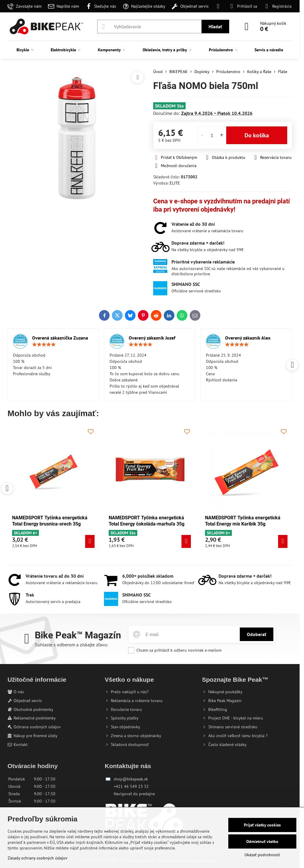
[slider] (44, 345)
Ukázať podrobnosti (262, 855)
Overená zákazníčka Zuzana (60, 338)
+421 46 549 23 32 (131, 786)
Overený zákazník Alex (248, 338)
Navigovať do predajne (134, 794)
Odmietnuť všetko (262, 841)
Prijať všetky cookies (262, 825)
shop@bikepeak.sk (131, 779)
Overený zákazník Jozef (152, 338)
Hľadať (215, 27)
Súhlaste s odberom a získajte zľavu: (71, 645)
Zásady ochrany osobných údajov (38, 858)
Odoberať (257, 634)
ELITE (175, 183)
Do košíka (257, 135)
